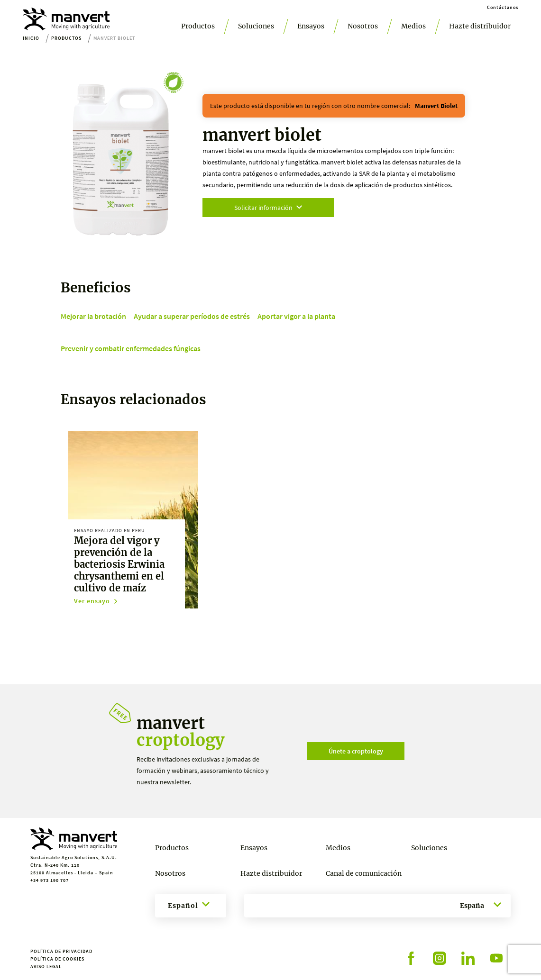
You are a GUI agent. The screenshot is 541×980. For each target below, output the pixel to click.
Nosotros (363, 26)
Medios (413, 26)
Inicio (31, 38)
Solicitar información (268, 208)
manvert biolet (436, 106)
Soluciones (256, 26)
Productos (198, 26)
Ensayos (311, 26)
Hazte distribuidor (480, 26)
